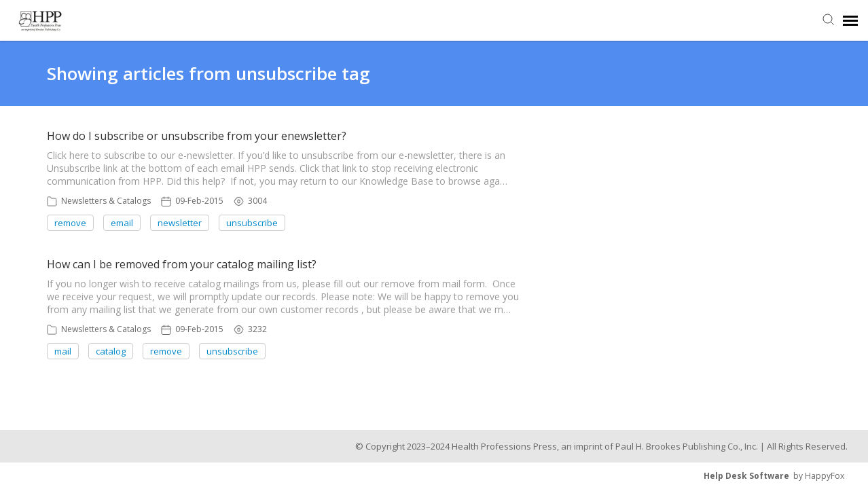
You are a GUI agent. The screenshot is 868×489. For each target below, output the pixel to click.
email (122, 223)
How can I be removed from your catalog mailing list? (182, 264)
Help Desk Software (746, 476)
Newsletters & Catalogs (106, 201)
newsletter (180, 223)
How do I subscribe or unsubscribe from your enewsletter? (197, 136)
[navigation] (850, 20)
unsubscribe (252, 223)
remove (70, 223)
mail (63, 351)
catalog (111, 351)
